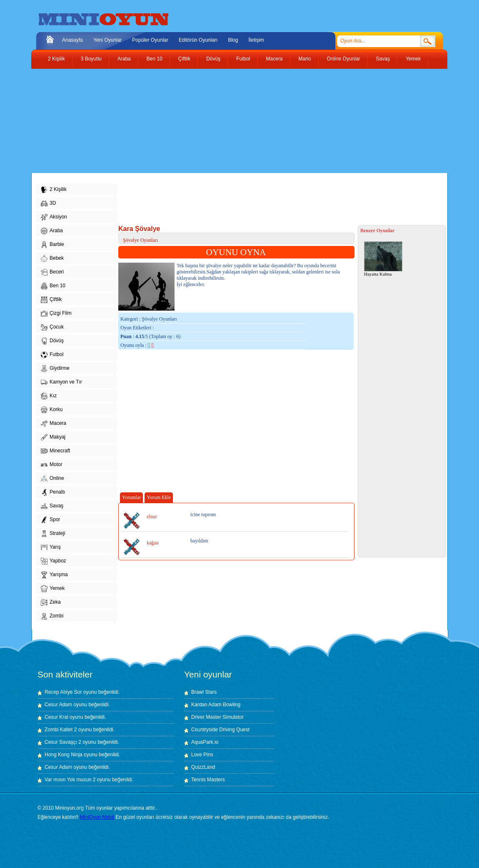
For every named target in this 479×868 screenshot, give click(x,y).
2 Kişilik (56, 59)
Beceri (52, 272)
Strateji (53, 534)
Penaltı (53, 492)
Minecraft (55, 451)
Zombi (52, 616)
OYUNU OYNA (236, 252)
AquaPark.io (205, 742)
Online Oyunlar (344, 59)
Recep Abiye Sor (63, 692)
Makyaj (53, 437)
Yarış (51, 547)
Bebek (52, 258)
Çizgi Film (56, 314)
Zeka (51, 602)
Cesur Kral (56, 717)
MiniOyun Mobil (97, 817)
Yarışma (54, 575)
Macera (274, 59)
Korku (52, 410)
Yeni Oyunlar (107, 40)
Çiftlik (184, 59)
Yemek (413, 59)
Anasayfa (72, 40)
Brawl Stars (204, 692)
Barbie (52, 245)
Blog (233, 40)
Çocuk (52, 327)
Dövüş (213, 59)
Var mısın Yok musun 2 (70, 780)
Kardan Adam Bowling (216, 705)
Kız (49, 396)
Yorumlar (131, 497)
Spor (50, 520)
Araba (124, 59)
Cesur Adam (58, 705)
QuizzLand (203, 767)
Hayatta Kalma (383, 259)
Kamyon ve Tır (61, 382)
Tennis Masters (208, 780)
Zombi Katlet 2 (61, 730)
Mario (305, 59)
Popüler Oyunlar (150, 40)
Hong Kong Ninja (64, 755)
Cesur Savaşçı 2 (63, 742)
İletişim (256, 40)
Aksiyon (54, 217)
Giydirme (55, 369)
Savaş (383, 59)
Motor (52, 465)
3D (48, 203)
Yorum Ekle (159, 497)
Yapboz (54, 561)
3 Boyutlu (91, 59)
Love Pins (202, 755)
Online (52, 479)
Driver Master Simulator (217, 717)
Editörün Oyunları (198, 40)
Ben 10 (155, 59)
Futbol (243, 59)
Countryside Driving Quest (220, 730)
